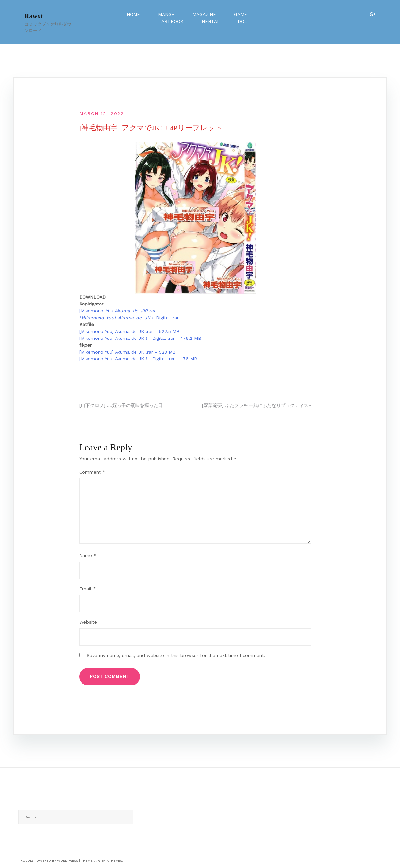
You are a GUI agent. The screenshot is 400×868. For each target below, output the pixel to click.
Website (88, 622)
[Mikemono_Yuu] (117, 311)
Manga (166, 14)
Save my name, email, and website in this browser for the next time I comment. (176, 655)
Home (133, 14)
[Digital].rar (167, 318)
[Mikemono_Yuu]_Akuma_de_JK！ (117, 318)
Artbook (173, 21)
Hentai (210, 21)
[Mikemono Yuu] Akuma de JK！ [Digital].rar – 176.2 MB (140, 338)
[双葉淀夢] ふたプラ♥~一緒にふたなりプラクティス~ (256, 405)
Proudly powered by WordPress (48, 861)
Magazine (204, 14)
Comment (92, 472)
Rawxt (34, 16)
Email (88, 589)
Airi (98, 861)
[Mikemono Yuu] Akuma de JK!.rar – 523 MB (127, 352)
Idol (242, 21)
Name (88, 555)
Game (241, 14)
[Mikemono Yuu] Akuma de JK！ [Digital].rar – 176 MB (138, 359)
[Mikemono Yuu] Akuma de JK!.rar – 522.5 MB (129, 331)
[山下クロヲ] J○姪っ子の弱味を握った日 (121, 405)
